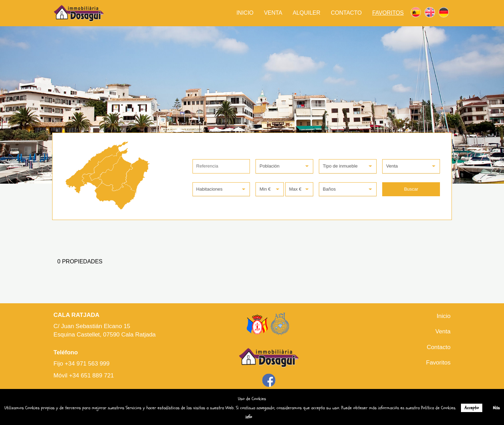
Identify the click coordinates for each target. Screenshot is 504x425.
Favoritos (388, 13)
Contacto (346, 13)
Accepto (472, 408)
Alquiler (306, 13)
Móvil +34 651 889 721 (84, 376)
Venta (273, 13)
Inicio (245, 13)
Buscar (411, 189)
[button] (284, 166)
